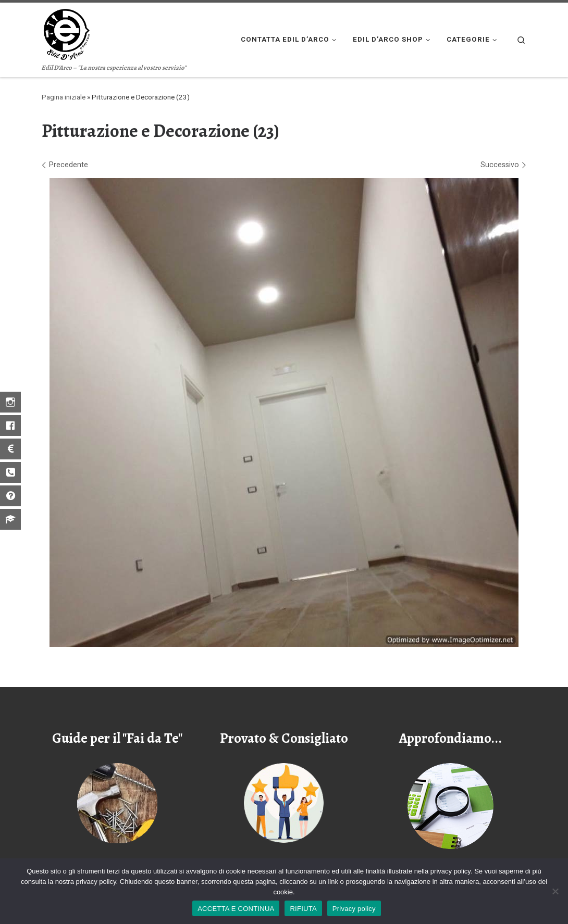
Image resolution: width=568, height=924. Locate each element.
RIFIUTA (303, 909)
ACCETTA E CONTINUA (236, 909)
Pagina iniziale (64, 97)
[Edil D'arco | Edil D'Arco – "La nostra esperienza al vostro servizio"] (66, 32)
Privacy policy (354, 909)
